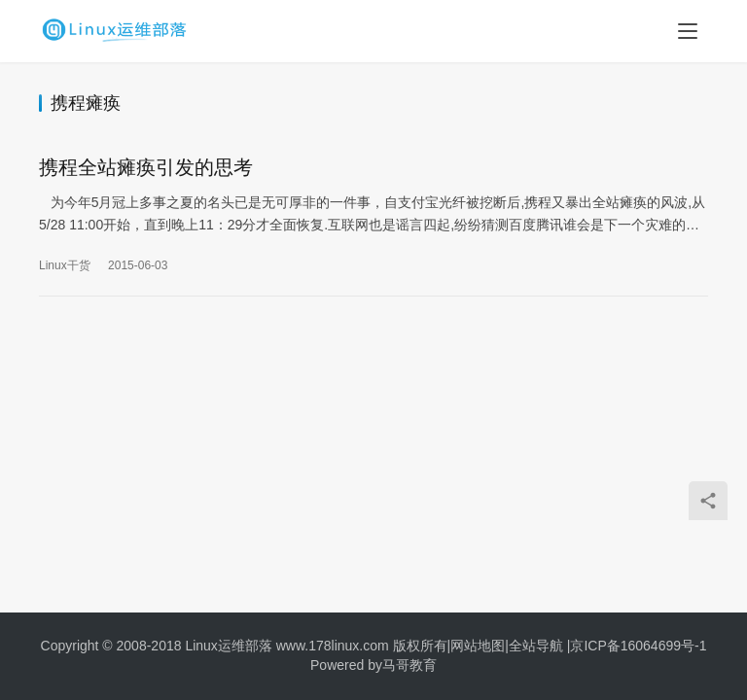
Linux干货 (65, 266)
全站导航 (536, 646)
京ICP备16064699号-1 (638, 646)
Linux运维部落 (228, 646)
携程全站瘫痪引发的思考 (146, 168)
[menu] (688, 31)
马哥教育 (409, 665)
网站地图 (478, 646)
